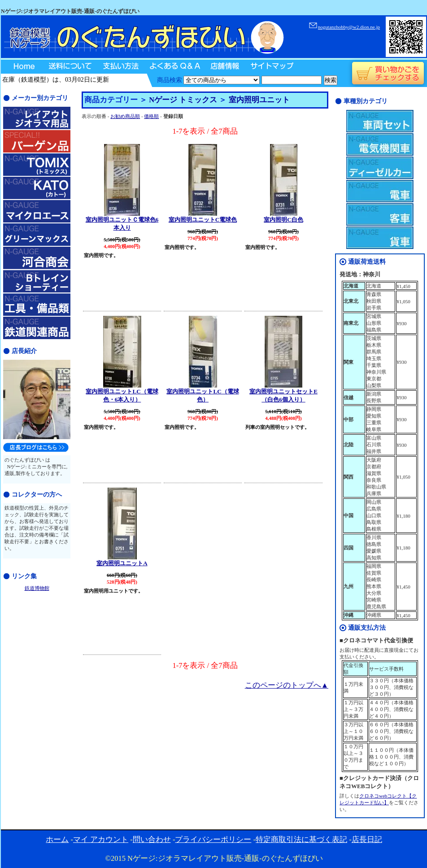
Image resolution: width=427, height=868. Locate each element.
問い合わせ (152, 840)
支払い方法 (120, 67)
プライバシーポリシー (213, 840)
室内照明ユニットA (122, 563)
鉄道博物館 (37, 588)
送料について (70, 67)
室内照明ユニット (259, 100)
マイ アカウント (101, 840)
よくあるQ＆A (174, 67)
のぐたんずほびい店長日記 (36, 447)
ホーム (57, 840)
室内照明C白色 (283, 220)
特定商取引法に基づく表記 (301, 840)
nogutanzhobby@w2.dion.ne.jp (349, 27)
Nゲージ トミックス (183, 100)
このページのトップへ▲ (287, 685)
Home (22, 67)
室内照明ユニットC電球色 (203, 220)
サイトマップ (271, 67)
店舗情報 (224, 67)
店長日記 (367, 840)
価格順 (151, 116)
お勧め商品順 (125, 116)
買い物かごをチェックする (388, 74)
